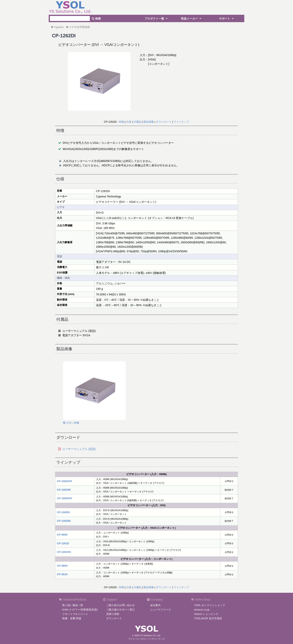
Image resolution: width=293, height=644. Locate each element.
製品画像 (148, 122)
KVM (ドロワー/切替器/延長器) (80, 610)
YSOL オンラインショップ (209, 605)
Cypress (59, 27)
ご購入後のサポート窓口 (120, 610)
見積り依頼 (113, 614)
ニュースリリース (160, 610)
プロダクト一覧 (156, 19)
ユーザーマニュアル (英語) (79, 449)
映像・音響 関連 (72, 618)
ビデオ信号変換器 (79, 27)
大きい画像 (71, 423)
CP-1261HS (64, 552)
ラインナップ (181, 122)
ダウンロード (164, 122)
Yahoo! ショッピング (206, 614)
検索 (96, 19)
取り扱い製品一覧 (73, 605)
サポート (227, 19)
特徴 (122, 122)
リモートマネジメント (75, 614)
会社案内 (155, 605)
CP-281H (62, 574)
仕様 (129, 122)
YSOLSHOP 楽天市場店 (208, 618)
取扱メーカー (192, 19)
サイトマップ (158, 639)
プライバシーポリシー (139, 639)
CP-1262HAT (65, 481)
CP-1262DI (63, 512)
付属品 (137, 122)
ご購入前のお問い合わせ (120, 605)
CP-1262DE (64, 521)
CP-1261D (63, 543)
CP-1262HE (64, 490)
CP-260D (62, 535)
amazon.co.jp (202, 610)
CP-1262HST (65, 498)
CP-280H (62, 566)
